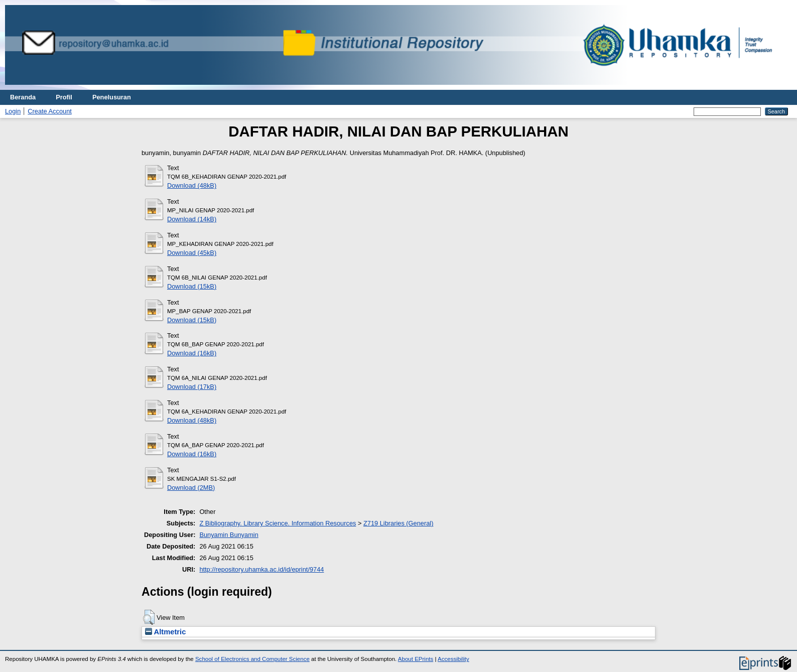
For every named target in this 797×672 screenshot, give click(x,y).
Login (13, 111)
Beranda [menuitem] (23, 97)
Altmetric (165, 632)
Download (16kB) (192, 353)
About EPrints (416, 659)
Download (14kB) (192, 219)
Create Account (50, 111)
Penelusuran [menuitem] (112, 97)
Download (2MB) (191, 488)
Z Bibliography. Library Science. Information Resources (278, 523)
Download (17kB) (192, 387)
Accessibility (453, 659)
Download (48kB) (192, 185)
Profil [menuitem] (64, 97)
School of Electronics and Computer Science (252, 659)
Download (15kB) (192, 286)
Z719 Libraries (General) (398, 523)
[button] (149, 617)
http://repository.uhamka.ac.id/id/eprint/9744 (261, 569)
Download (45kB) (192, 253)
